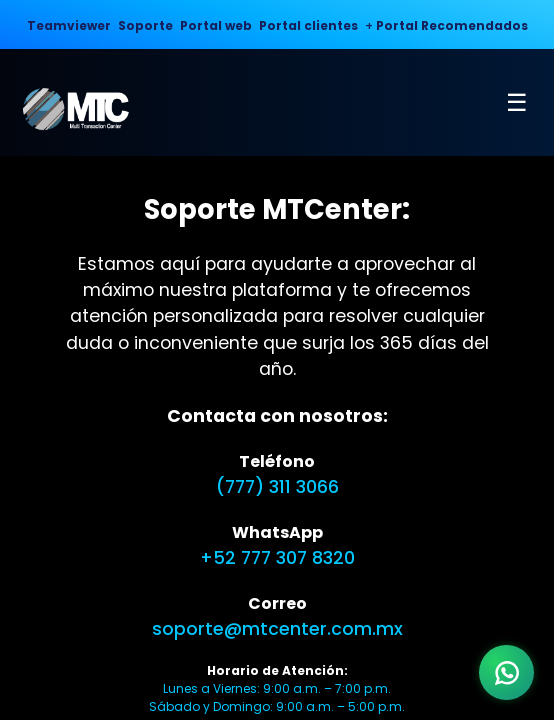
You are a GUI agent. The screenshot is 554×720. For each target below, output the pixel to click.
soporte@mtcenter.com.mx (277, 629)
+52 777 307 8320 (277, 558)
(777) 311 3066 (277, 487)
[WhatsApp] (506, 672)
